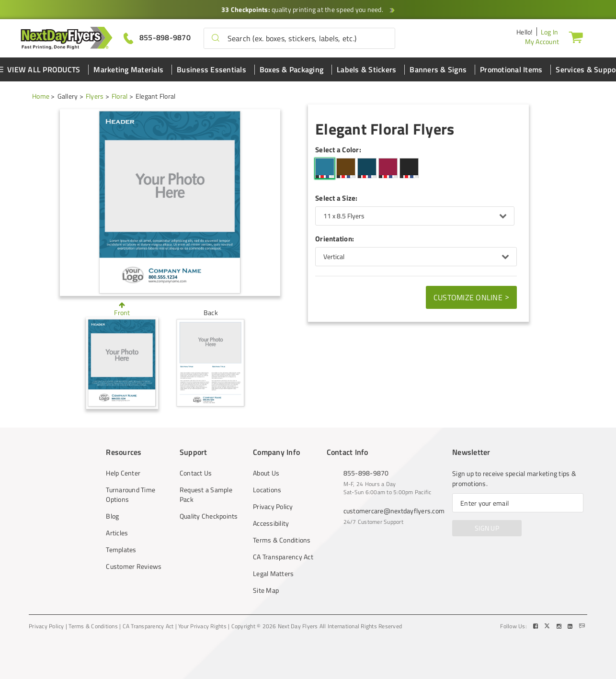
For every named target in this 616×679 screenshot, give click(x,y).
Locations (267, 490)
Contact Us (196, 473)
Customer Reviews (134, 566)
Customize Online (471, 297)
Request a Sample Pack (206, 495)
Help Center (123, 473)
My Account (542, 41)
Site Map (266, 590)
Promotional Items (511, 69)
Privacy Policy (273, 507)
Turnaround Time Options (131, 495)
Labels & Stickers (366, 69)
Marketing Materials (128, 69)
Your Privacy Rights (202, 626)
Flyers (95, 96)
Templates (121, 550)
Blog (112, 516)
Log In (550, 32)
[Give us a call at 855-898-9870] (157, 38)
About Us (266, 473)
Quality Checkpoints (209, 516)
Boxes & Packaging (291, 69)
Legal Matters (273, 574)
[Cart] (576, 37)
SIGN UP (487, 528)
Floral (120, 96)
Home (41, 96)
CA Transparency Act (283, 557)
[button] (216, 38)
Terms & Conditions (282, 540)
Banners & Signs (438, 69)
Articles (117, 533)
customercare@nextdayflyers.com (394, 511)
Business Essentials (211, 69)
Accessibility (271, 523)
